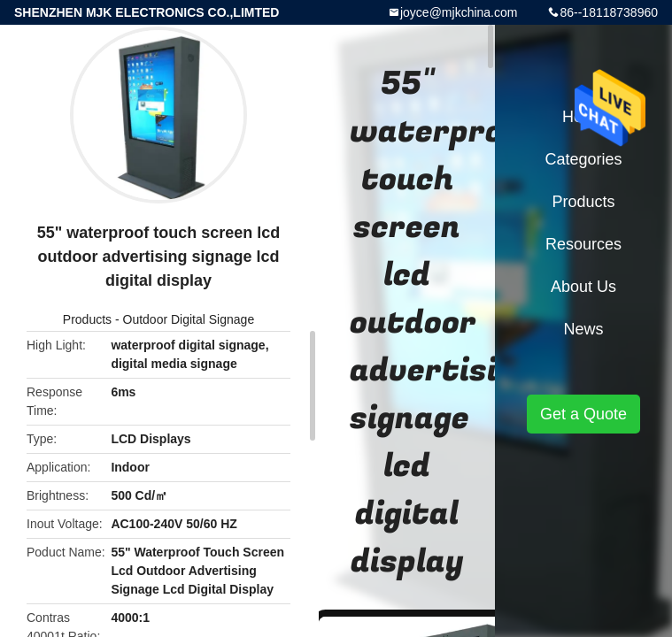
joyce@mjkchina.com (459, 12)
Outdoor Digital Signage (189, 319)
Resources (583, 244)
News (583, 329)
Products (87, 319)
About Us (583, 287)
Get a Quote (583, 414)
